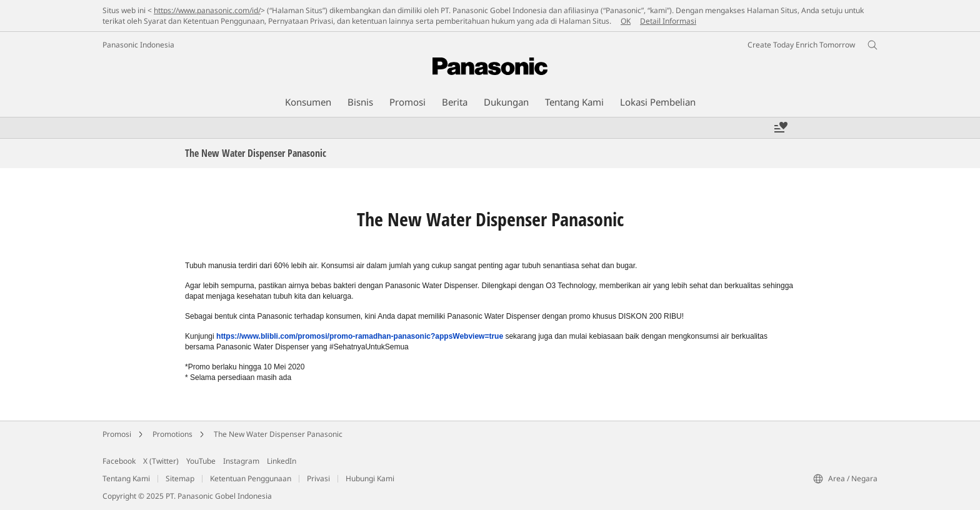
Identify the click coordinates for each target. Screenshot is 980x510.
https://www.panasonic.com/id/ (207, 10)
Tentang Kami (126, 478)
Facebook (119, 461)
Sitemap (180, 478)
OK (626, 21)
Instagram (241, 461)
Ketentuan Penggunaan (251, 478)
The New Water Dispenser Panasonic (278, 434)
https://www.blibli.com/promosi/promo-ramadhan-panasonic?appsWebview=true (360, 336)
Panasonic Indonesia (138, 45)
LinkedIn (282, 461)
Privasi (318, 478)
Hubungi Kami (370, 478)
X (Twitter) (161, 461)
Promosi (117, 434)
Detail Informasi (668, 21)
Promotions (172, 434)
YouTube (201, 461)
